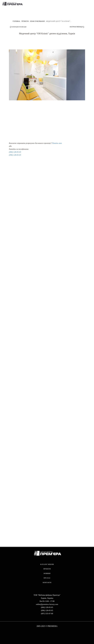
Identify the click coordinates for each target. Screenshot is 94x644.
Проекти (25, 21)
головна (16, 21)
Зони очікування (37, 21)
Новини (47, 573)
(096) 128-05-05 (15, 155)
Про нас (47, 578)
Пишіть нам (57, 143)
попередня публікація (19, 27)
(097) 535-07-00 (47, 614)
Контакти (47, 582)
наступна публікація (76, 27)
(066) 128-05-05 (15, 152)
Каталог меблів (47, 564)
